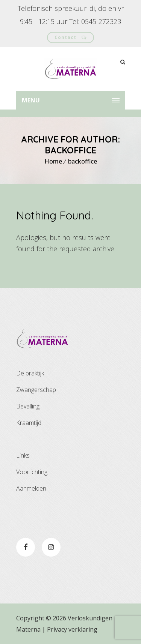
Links (23, 455)
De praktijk (30, 373)
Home (53, 161)
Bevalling (28, 406)
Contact (70, 37)
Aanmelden (31, 488)
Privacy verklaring (72, 629)
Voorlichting (32, 472)
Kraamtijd (29, 423)
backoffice (83, 161)
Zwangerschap (36, 390)
